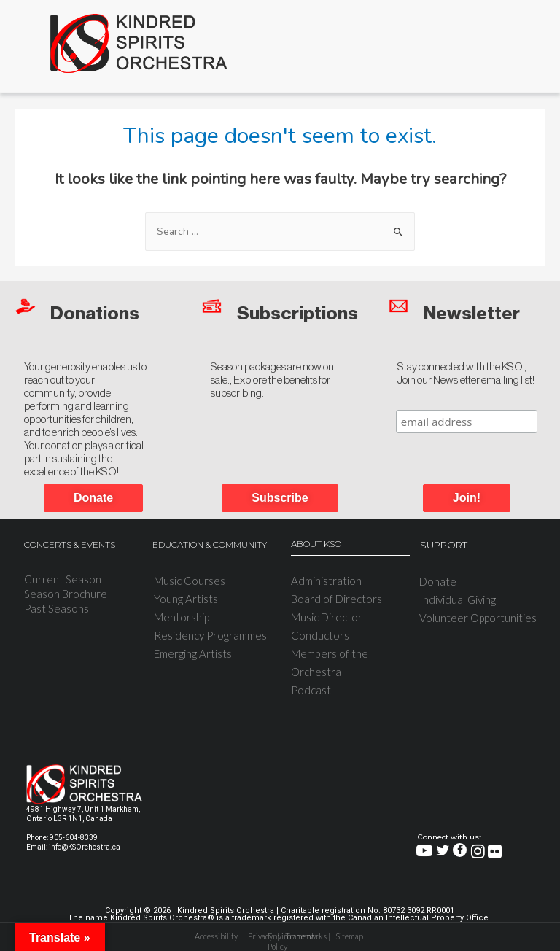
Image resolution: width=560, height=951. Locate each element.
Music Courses (190, 581)
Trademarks (303, 936)
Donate (438, 581)
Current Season (63, 579)
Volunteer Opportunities (478, 618)
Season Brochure (66, 594)
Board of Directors (337, 599)
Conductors (320, 635)
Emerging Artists (193, 653)
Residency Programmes (210, 635)
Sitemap (349, 936)
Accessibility (214, 936)
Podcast (311, 690)
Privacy (260, 936)
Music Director (327, 617)
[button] (467, 498)
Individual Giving (458, 599)
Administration (326, 581)
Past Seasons (57, 608)
